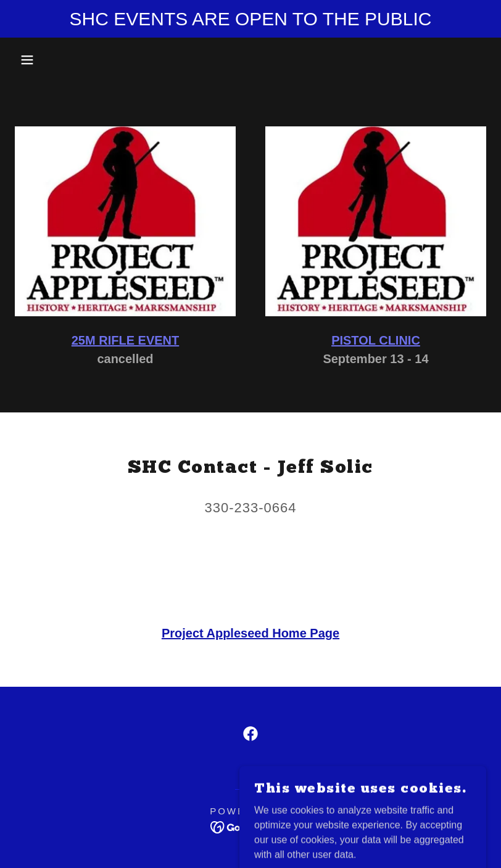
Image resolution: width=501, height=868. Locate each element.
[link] (251, 734)
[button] (25, 60)
